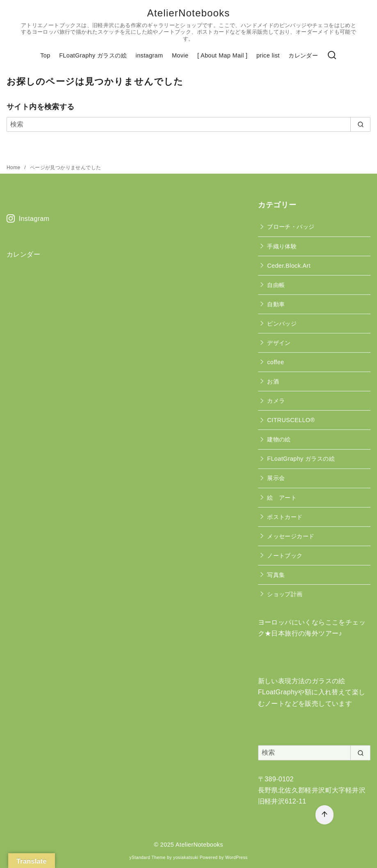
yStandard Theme (147, 858)
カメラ (276, 401)
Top (45, 55)
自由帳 (276, 285)
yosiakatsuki (186, 858)
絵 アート (282, 498)
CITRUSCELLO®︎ (291, 420)
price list (268, 55)
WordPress (236, 858)
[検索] (332, 55)
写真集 (276, 575)
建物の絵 (279, 439)
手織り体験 (282, 246)
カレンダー (303, 55)
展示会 (276, 478)
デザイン (279, 343)
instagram (150, 55)
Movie (180, 55)
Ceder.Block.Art (289, 266)
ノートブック (285, 556)
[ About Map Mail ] (222, 55)
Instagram (28, 219)
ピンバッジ (282, 324)
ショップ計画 (285, 594)
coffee (275, 362)
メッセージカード (291, 536)
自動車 (276, 304)
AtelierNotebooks (189, 13)
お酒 (273, 381)
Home (14, 168)
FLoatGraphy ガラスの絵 (93, 55)
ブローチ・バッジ (291, 227)
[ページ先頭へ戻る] (324, 815)
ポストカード (285, 517)
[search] (360, 124)
